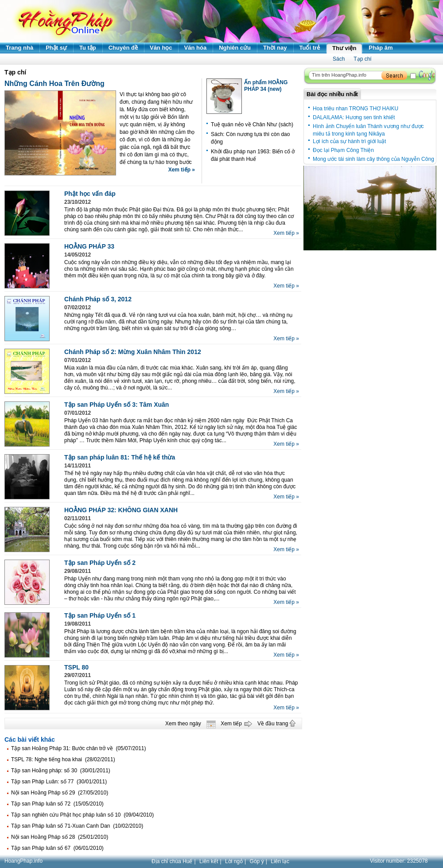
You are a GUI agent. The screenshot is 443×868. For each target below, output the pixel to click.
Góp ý (257, 861)
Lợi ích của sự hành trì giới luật (349, 141)
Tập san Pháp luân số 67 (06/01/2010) (57, 848)
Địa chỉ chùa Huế (172, 861)
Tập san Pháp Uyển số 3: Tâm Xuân (117, 405)
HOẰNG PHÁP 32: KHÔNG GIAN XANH (121, 510)
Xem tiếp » (182, 170)
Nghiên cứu (235, 48)
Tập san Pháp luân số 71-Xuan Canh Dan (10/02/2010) (77, 826)
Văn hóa (196, 48)
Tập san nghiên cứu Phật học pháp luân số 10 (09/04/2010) (82, 815)
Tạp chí (362, 59)
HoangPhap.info (23, 861)
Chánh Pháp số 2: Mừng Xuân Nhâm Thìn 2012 (133, 352)
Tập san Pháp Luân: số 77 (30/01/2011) (59, 782)
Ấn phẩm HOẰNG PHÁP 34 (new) (266, 86)
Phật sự (56, 48)
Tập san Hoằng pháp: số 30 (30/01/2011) (61, 771)
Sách (339, 59)
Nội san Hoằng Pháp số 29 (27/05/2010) (60, 793)
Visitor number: (399, 861)
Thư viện (344, 48)
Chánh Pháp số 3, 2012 (98, 299)
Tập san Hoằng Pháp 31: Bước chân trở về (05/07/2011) (79, 748)
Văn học (161, 48)
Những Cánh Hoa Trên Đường (54, 84)
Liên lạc (280, 861)
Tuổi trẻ (310, 48)
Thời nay (275, 48)
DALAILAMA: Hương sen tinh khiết (354, 117)
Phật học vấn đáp (90, 194)
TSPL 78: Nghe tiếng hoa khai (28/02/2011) (63, 759)
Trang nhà (19, 48)
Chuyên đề (123, 48)
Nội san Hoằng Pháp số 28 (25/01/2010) (60, 837)
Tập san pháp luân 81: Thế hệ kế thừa (120, 457)
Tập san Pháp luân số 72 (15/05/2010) (57, 804)
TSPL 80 (76, 667)
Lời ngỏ (234, 861)
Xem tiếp (231, 724)
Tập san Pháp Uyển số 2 (100, 563)
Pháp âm (381, 48)
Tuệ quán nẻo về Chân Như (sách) (252, 125)
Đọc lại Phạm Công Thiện (343, 150)
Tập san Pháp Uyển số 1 (100, 615)
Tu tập (88, 48)
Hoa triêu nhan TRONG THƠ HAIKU (356, 109)
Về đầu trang (273, 724)
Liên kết (209, 861)
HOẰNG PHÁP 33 (89, 246)
